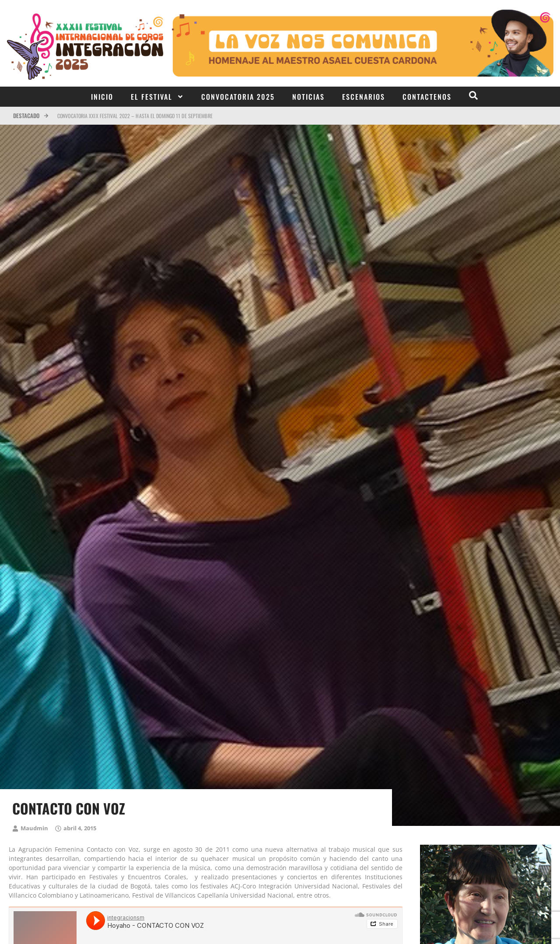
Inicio (102, 97)
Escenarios (364, 97)
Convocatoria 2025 (238, 97)
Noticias (308, 97)
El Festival (157, 97)
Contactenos (427, 97)
